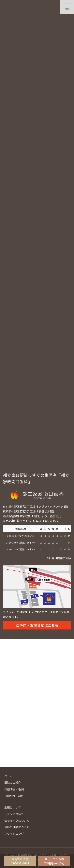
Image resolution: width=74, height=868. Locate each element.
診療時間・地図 (14, 789)
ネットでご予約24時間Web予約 (54, 861)
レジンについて (14, 814)
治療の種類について (17, 827)
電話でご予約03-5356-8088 (20, 861)
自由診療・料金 (14, 796)
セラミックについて (17, 820)
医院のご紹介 (13, 782)
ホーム (8, 776)
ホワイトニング (14, 834)
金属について (13, 807)
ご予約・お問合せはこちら (37, 625)
